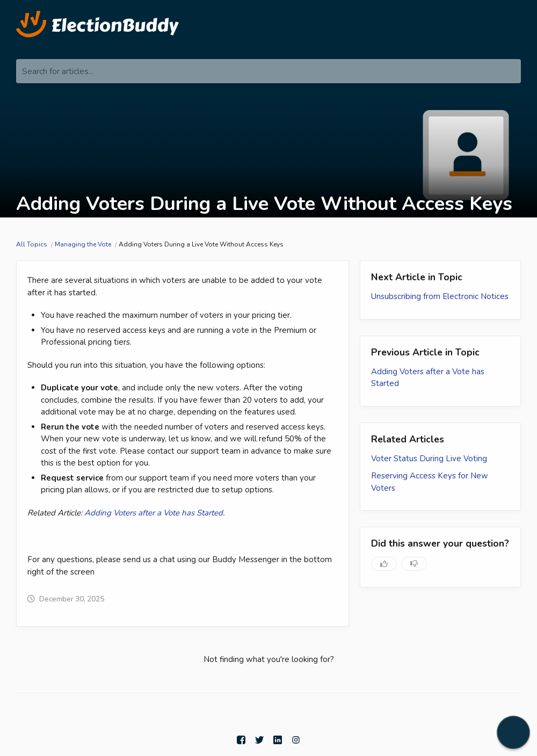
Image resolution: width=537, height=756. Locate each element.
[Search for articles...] (268, 71)
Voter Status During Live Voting (429, 459)
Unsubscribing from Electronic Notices (440, 296)
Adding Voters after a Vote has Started (154, 513)
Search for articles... (58, 71)
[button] (513, 732)
